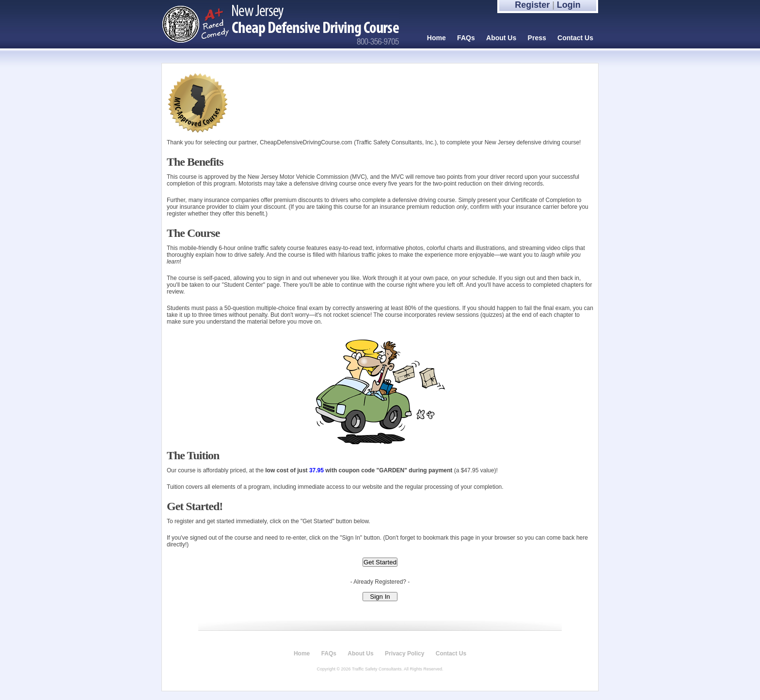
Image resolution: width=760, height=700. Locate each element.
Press (537, 38)
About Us (501, 38)
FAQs (466, 38)
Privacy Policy (404, 653)
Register (532, 5)
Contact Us (575, 38)
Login (569, 5)
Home (436, 38)
